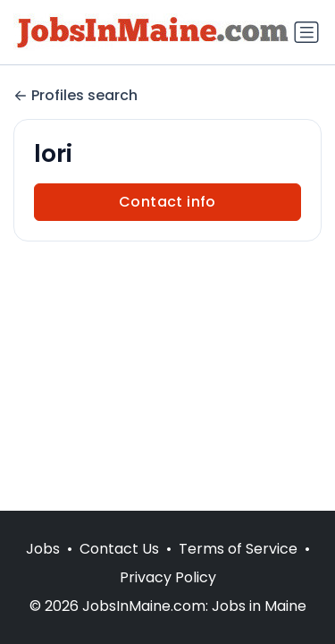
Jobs (43, 549)
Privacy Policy (168, 577)
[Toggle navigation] (306, 32)
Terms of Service (238, 549)
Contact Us (119, 549)
